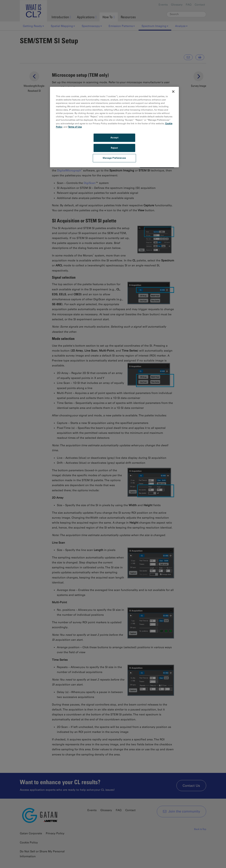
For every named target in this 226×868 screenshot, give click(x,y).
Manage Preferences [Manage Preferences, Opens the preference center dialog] (114, 158)
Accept (114, 138)
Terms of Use (75, 127)
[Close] (173, 92)
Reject (114, 148)
